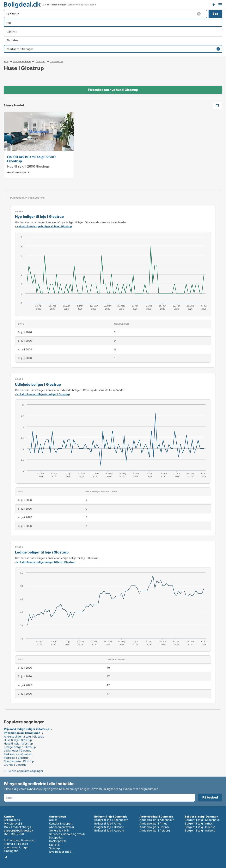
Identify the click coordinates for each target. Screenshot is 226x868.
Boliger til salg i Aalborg (200, 830)
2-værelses (57, 62)
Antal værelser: (17, 172)
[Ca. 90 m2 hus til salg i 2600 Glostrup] (39, 145)
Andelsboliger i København (157, 820)
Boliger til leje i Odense (109, 827)
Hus (6, 61)
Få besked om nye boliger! (213, 4)
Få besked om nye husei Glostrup (113, 90)
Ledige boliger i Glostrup (20, 747)
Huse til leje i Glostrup (18, 740)
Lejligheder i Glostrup (18, 750)
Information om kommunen (22, 733)
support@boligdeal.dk (18, 830)
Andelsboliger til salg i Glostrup (24, 736)
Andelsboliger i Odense (155, 827)
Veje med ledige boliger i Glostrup (27, 729)
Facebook (6, 858)
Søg (215, 14)
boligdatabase (88, 5)
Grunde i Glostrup (15, 765)
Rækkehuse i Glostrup (18, 754)
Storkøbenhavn (22, 61)
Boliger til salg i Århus (199, 823)
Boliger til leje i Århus (108, 823)
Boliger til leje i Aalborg (109, 830)
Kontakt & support (61, 823)
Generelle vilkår (59, 830)
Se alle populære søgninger (25, 771)
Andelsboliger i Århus (153, 823)
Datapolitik (56, 837)
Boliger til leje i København (111, 820)
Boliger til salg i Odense (200, 827)
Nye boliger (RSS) (61, 852)
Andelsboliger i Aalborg (155, 830)
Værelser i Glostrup (16, 758)
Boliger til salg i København (202, 820)
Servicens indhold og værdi (67, 834)
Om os (53, 820)
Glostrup (41, 61)
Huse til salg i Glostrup (18, 743)
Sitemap (54, 848)
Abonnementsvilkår (61, 827)
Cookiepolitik (57, 841)
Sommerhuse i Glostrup (19, 761)
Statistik (54, 845)
